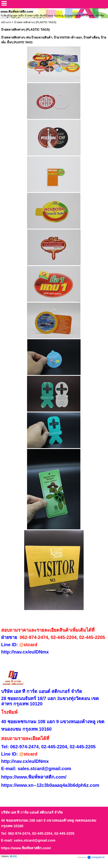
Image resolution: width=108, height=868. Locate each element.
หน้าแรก (6, 22)
